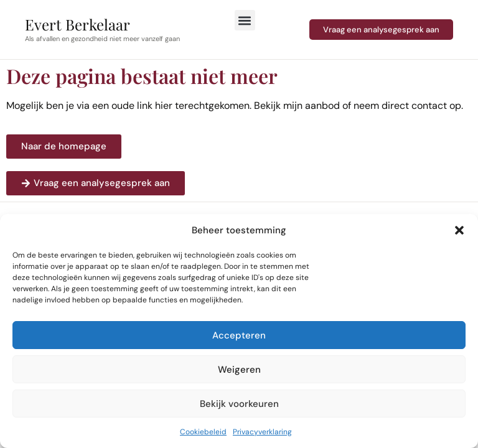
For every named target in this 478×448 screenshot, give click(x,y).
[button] (459, 230)
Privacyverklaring (262, 432)
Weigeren (239, 370)
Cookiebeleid (203, 432)
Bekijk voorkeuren (239, 404)
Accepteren (239, 335)
